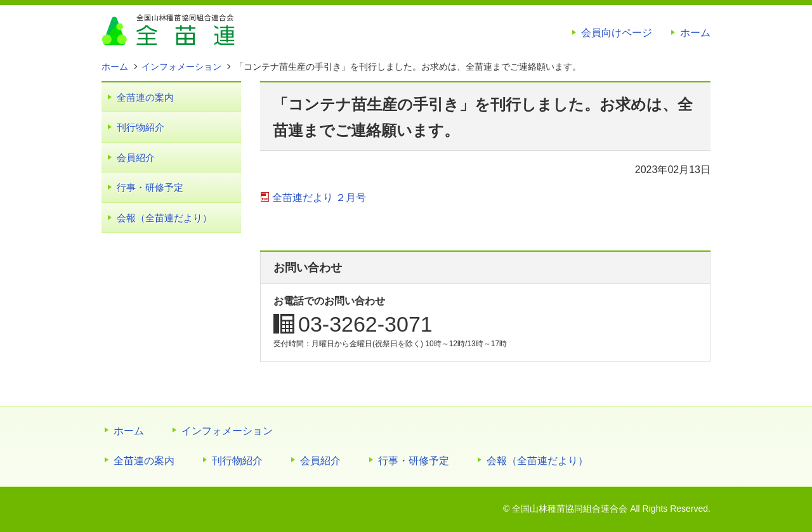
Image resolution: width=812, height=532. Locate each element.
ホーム (695, 33)
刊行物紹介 (141, 127)
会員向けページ (617, 33)
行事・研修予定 (150, 187)
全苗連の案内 (145, 97)
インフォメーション (227, 431)
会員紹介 (136, 158)
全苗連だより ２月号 (319, 198)
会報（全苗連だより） (164, 218)
